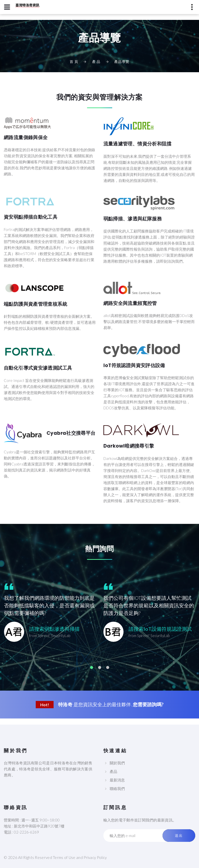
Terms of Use (64, 857)
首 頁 (74, 62)
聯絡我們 (117, 788)
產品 (113, 771)
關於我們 (117, 763)
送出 (179, 836)
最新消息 (117, 780)
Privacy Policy (95, 857)
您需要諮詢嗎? (148, 704)
